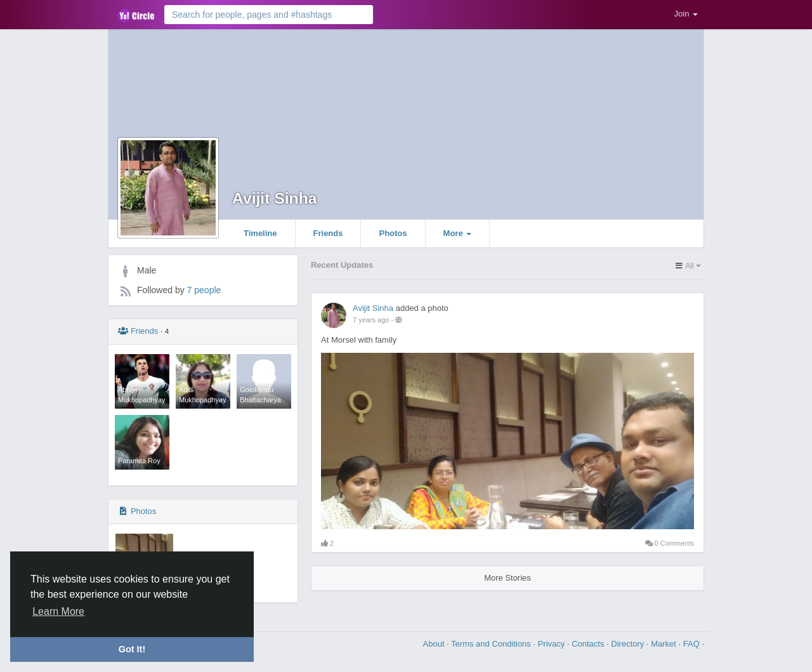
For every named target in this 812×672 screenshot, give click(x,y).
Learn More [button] (58, 611)
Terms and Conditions (492, 644)
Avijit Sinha (275, 198)
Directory (629, 644)
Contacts (589, 644)
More (458, 233)
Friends (328, 233)
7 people (204, 290)
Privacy (553, 644)
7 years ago (371, 320)
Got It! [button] (132, 649)
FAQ (693, 644)
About (435, 644)
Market (665, 644)
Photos (393, 233)
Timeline (260, 233)
